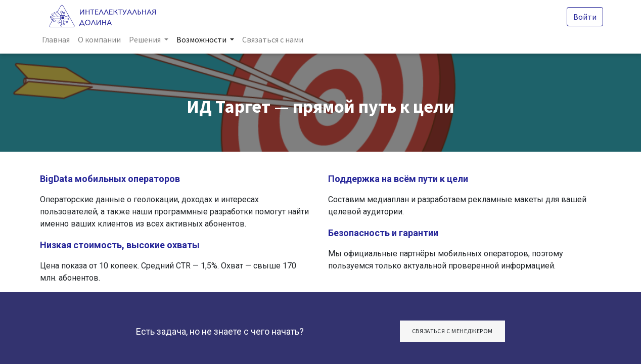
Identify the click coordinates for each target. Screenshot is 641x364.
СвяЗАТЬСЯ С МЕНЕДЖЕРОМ (452, 331)
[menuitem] (58, 39)
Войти (583, 17)
